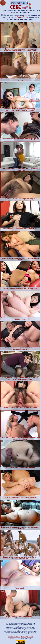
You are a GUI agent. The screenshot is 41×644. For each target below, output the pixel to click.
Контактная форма (14, 637)
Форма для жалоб (27, 637)
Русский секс (23, 17)
